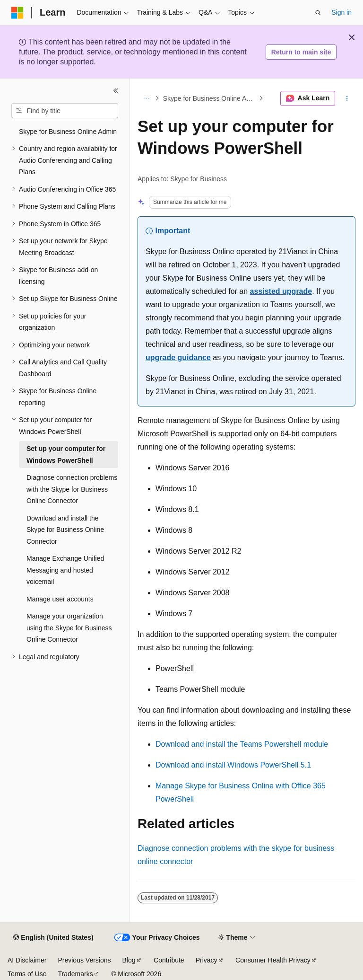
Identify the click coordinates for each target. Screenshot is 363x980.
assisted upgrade (281, 291)
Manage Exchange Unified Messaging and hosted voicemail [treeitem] (65, 570)
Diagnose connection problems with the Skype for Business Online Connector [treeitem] (72, 489)
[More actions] (347, 98)
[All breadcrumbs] (146, 98)
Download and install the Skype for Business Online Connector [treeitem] (65, 530)
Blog (129, 960)
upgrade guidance (178, 358)
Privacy (207, 960)
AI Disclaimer (27, 960)
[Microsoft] (17, 13)
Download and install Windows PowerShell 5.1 (233, 765)
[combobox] (65, 111)
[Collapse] (116, 91)
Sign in (341, 12)
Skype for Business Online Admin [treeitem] (68, 132)
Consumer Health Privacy (273, 960)
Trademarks (75, 974)
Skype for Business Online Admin (210, 98)
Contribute (169, 960)
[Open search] (318, 13)
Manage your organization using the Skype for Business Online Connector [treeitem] (69, 628)
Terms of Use (27, 974)
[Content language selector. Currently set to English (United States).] (53, 938)
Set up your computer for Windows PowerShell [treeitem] (66, 455)
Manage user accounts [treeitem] (60, 599)
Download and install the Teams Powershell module (242, 744)
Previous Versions (84, 960)
